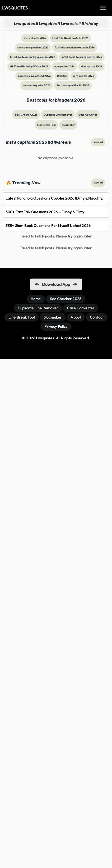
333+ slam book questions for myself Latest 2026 (48, 226)
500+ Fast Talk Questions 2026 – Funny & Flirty (45, 212)
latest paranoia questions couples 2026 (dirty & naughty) (54, 198)
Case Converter (88, 115)
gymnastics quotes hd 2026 (34, 76)
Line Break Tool (46, 125)
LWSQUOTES (15, 8)
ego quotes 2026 (64, 66)
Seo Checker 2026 (66, 299)
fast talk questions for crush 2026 (75, 48)
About (76, 317)
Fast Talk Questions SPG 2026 (70, 38)
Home (36, 299)
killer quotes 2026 (91, 66)
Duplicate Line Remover (58, 115)
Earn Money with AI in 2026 (73, 85)
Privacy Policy (56, 326)
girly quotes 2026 (84, 76)
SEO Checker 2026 (26, 115)
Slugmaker (68, 125)
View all (98, 142)
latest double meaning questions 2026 (32, 57)
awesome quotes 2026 (37, 85)
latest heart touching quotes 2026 (82, 57)
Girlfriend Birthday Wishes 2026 (29, 66)
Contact (97, 317)
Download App (56, 284)
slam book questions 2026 (33, 48)
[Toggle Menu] (103, 8)
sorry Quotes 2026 (35, 38)
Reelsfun (62, 76)
